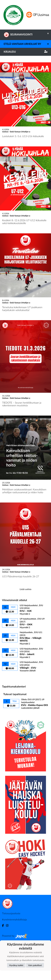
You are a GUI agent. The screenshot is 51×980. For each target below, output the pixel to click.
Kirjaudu (26, 52)
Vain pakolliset (35, 965)
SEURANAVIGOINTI (27, 33)
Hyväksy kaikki (16, 965)
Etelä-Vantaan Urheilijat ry (27, 44)
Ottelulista (9, 715)
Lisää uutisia (26, 628)
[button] (4, 75)
